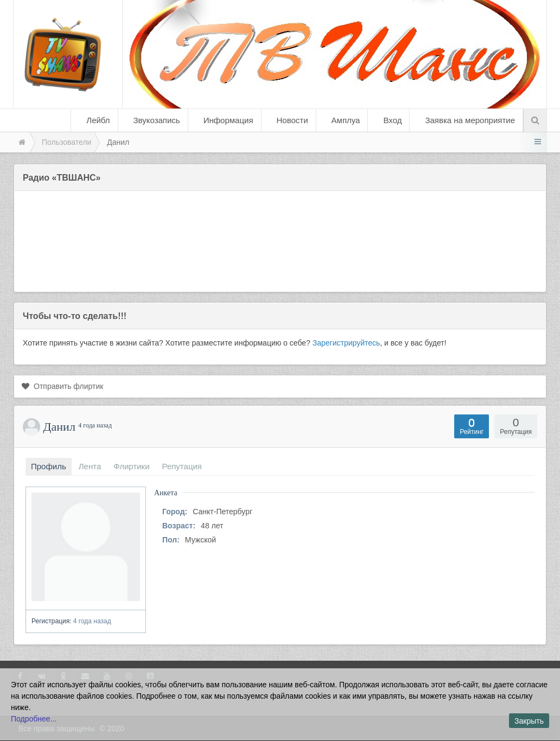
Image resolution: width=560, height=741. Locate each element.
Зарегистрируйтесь (346, 343)
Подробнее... (34, 719)
